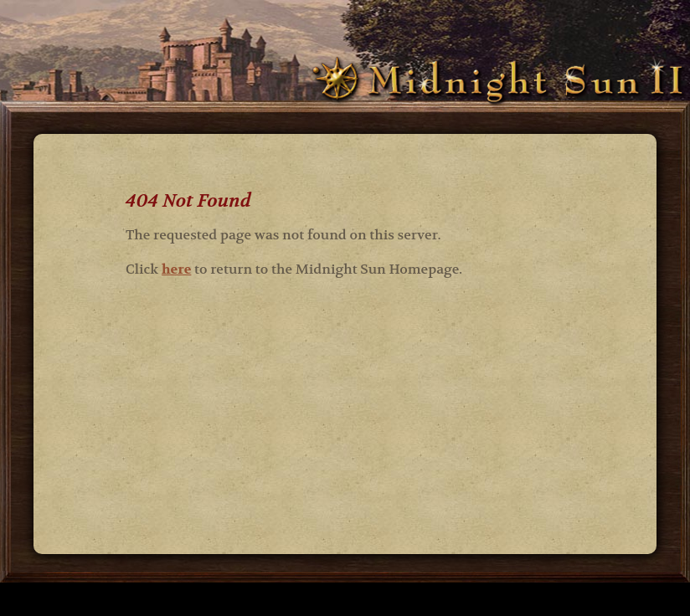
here (177, 269)
